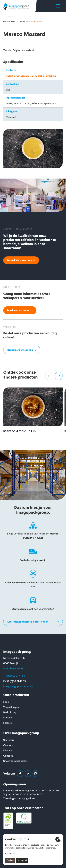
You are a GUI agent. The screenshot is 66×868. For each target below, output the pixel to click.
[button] (49, 376)
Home (6, 21)
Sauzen (22, 21)
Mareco (14, 21)
